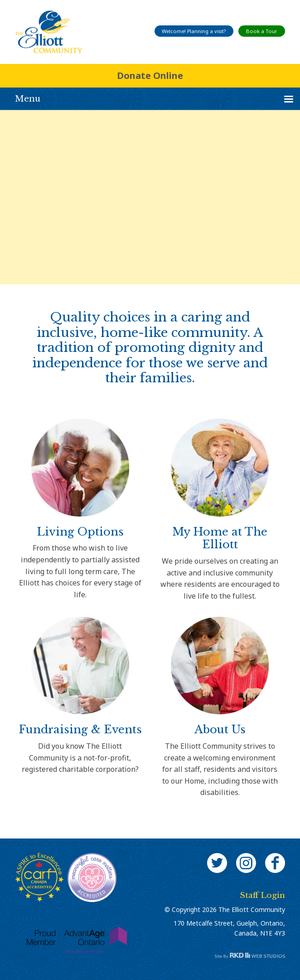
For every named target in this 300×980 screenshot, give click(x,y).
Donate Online (150, 76)
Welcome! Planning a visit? (194, 31)
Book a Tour (262, 31)
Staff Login (262, 895)
